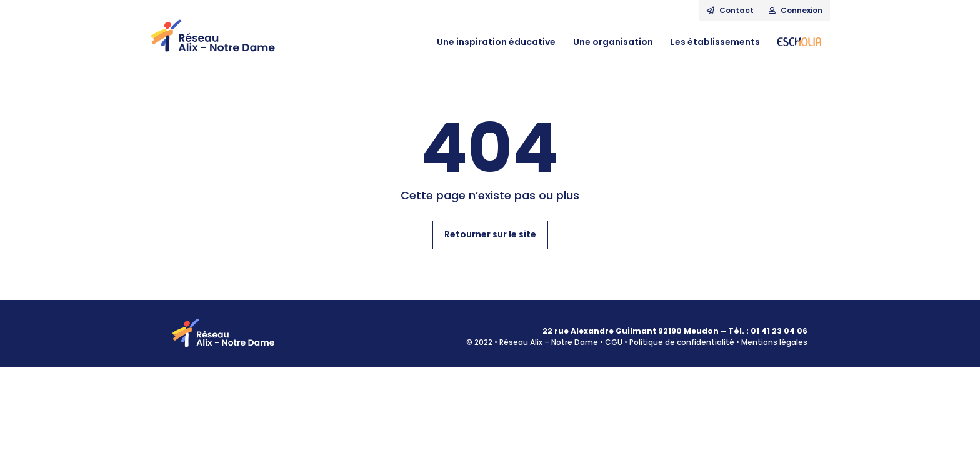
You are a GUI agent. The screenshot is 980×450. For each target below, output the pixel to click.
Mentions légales (774, 342)
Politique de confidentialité (682, 342)
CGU (614, 342)
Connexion (796, 10)
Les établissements (715, 42)
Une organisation (613, 42)
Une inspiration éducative (496, 42)
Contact (730, 10)
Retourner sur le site (490, 234)
